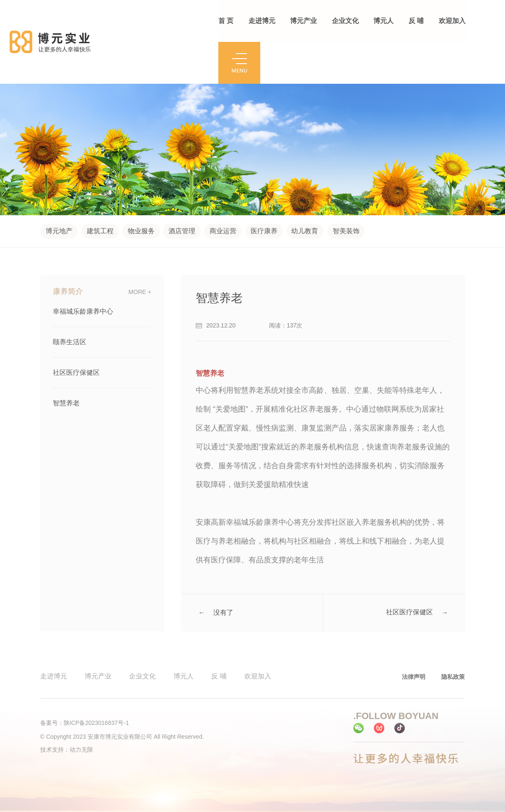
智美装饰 (346, 231)
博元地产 (59, 231)
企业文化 (345, 21)
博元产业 (303, 21)
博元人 (383, 21)
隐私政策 (453, 677)
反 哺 (415, 21)
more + (140, 292)
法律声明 (414, 677)
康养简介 (68, 292)
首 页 (226, 21)
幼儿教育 (305, 231)
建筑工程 (100, 231)
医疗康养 (264, 231)
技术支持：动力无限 (67, 750)
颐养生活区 (70, 342)
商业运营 (223, 231)
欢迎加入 (451, 21)
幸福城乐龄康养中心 (83, 311)
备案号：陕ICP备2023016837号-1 (85, 723)
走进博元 (262, 21)
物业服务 (141, 231)
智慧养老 (66, 403)
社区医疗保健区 (76, 372)
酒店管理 (182, 231)
